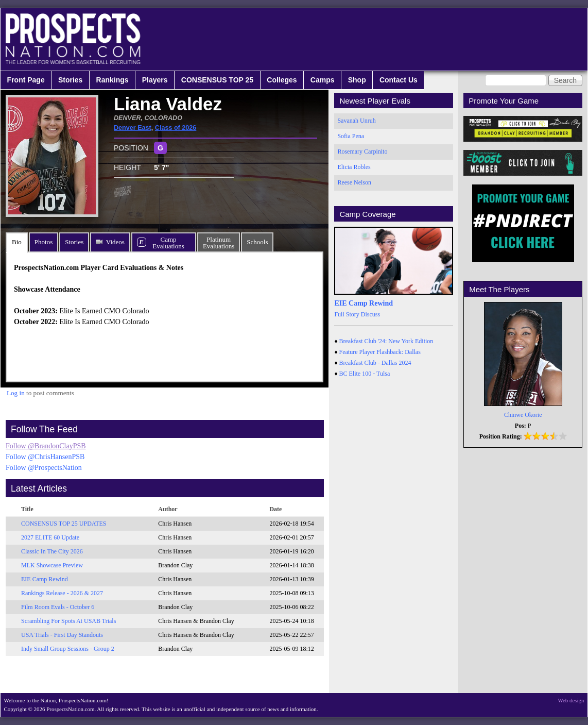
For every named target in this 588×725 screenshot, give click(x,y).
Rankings (113, 80)
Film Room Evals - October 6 (58, 607)
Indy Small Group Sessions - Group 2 (68, 649)
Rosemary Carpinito (362, 151)
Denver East (133, 128)
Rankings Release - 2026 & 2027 (62, 593)
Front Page (26, 80)
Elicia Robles (354, 167)
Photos (44, 242)
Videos (115, 242)
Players (155, 80)
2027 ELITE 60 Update (50, 537)
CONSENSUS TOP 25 (217, 80)
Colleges (282, 80)
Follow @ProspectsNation (44, 468)
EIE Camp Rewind (45, 579)
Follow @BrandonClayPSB (46, 446)
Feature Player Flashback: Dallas (380, 352)
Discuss (370, 314)
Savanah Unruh (356, 121)
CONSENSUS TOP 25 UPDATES (64, 524)
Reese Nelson (354, 182)
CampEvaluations (168, 243)
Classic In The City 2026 (52, 551)
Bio (17, 242)
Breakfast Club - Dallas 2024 (375, 363)
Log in (16, 393)
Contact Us (399, 80)
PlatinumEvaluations (219, 243)
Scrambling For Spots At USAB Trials (68, 621)
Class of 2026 (176, 128)
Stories (70, 80)
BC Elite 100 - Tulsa (365, 374)
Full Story (347, 314)
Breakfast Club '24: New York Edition (386, 341)
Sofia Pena (351, 136)
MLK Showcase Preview (52, 565)
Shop (357, 80)
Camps (323, 80)
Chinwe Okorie (523, 415)
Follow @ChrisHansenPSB (45, 457)
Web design (571, 700)
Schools (257, 242)
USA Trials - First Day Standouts (62, 635)
